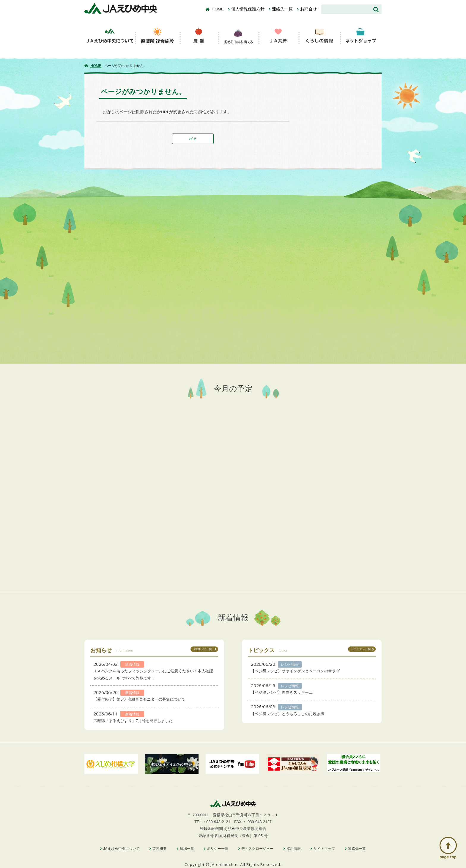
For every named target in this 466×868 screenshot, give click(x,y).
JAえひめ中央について (121, 849)
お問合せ (308, 9)
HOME (218, 9)
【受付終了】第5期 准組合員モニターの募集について (139, 699)
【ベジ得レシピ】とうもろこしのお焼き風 (288, 714)
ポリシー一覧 (218, 849)
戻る (193, 138)
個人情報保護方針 (248, 9)
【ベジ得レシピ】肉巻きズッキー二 (282, 692)
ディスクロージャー (257, 849)
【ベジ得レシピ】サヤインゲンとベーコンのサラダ (295, 671)
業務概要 (160, 849)
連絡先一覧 (282, 9)
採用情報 (294, 849)
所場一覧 (187, 849)
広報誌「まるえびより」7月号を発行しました (133, 721)
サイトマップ (324, 849)
